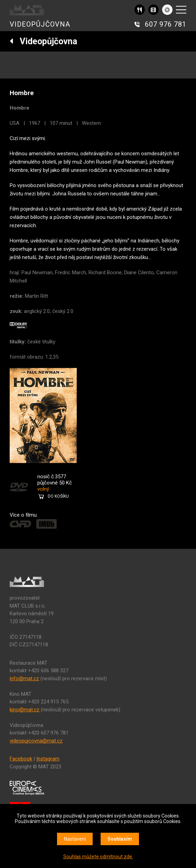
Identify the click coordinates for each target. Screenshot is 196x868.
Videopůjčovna (43, 41)
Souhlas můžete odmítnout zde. (98, 857)
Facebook (21, 759)
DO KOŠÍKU (58, 496)
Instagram (48, 759)
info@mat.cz (24, 678)
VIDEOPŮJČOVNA (40, 24)
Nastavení (75, 839)
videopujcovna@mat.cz (36, 741)
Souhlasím (120, 839)
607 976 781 (166, 24)
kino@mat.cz (25, 710)
